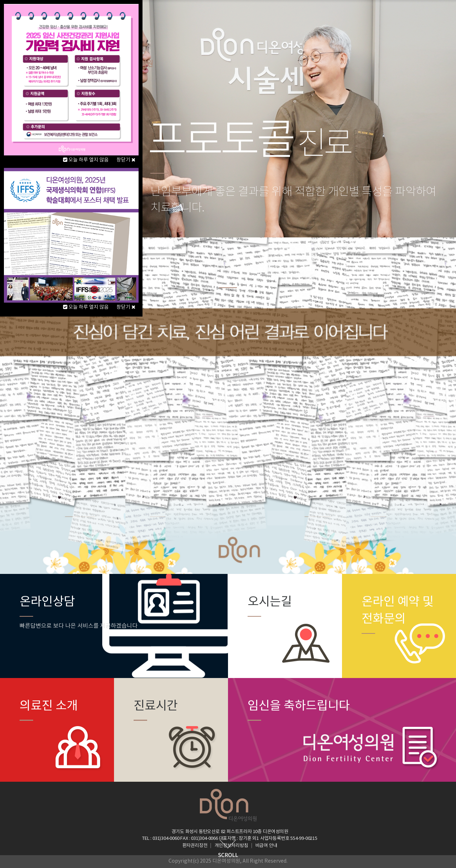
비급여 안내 (266, 846)
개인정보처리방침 (231, 846)
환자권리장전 (195, 846)
